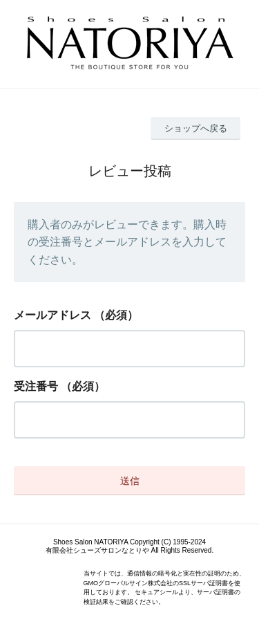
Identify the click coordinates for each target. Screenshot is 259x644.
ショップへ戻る (196, 128)
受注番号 (36, 386)
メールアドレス (52, 315)
